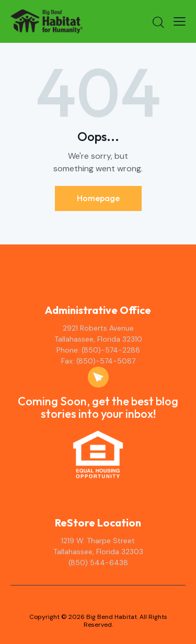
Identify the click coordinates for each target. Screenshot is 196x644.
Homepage (98, 198)
